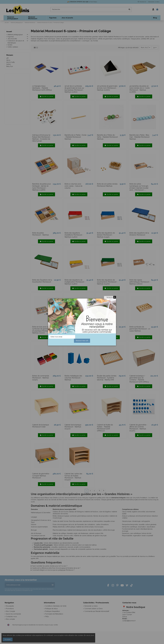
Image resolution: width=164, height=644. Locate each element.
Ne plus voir (110, 297)
